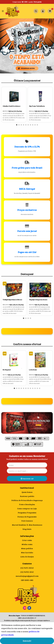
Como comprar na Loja (27, 508)
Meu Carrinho (27, 552)
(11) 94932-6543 (27, 572)
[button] (17, 125)
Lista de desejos (27, 557)
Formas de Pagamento (27, 517)
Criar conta (27, 540)
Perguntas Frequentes (27, 513)
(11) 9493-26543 (27, 568)
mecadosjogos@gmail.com (27, 576)
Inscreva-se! (27, 479)
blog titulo (27, 529)
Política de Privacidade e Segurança (27, 500)
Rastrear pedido (27, 496)
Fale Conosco (27, 521)
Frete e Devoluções (27, 504)
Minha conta (27, 544)
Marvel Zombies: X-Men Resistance (27, 525)
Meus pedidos (27, 548)
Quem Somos (27, 492)
